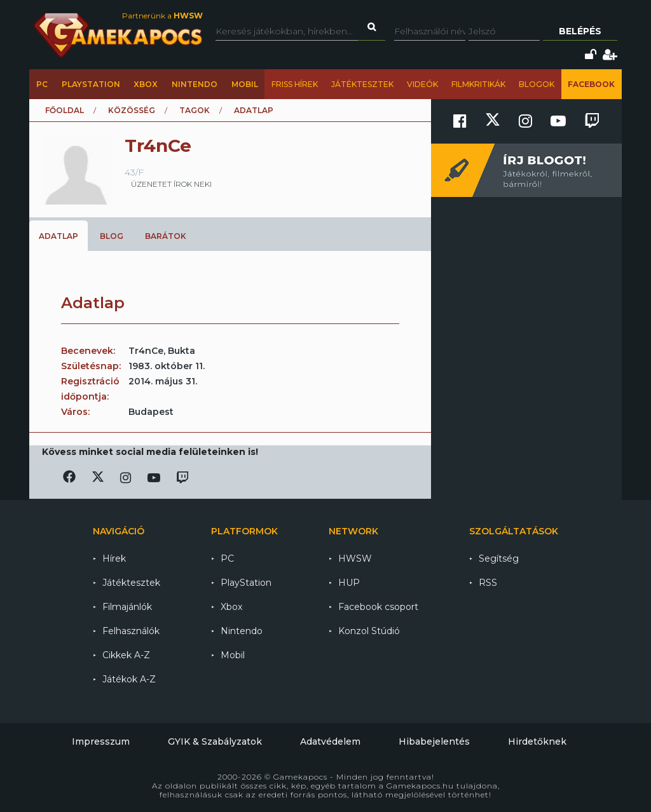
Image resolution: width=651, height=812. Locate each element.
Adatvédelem (330, 741)
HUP (349, 583)
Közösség (132, 110)
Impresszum (101, 741)
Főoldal (65, 110)
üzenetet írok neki (171, 184)
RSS (488, 583)
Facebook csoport (378, 607)
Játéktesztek (362, 84)
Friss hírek (295, 84)
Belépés (580, 31)
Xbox (146, 84)
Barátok (166, 236)
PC (42, 84)
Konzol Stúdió (369, 631)
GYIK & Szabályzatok (215, 741)
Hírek (114, 558)
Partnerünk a (162, 16)
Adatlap (58, 236)
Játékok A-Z (129, 679)
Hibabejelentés (434, 741)
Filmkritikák (478, 84)
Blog (112, 236)
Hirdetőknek (537, 741)
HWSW (355, 558)
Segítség (499, 558)
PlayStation (91, 84)
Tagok (195, 110)
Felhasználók (131, 631)
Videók (422, 84)
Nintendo (195, 84)
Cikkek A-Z (126, 655)
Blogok (537, 84)
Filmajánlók (127, 607)
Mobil (245, 84)
